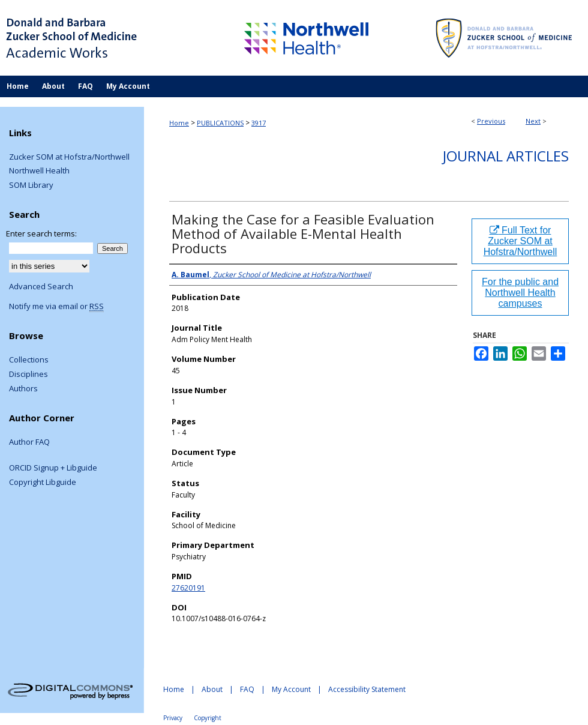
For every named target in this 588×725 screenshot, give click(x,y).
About (212, 689)
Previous (491, 121)
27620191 (188, 588)
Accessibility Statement (367, 689)
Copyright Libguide (43, 483)
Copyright (208, 718)
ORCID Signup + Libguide (53, 468)
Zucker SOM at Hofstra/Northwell (69, 157)
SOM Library (31, 185)
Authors (23, 389)
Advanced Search (41, 286)
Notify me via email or (56, 307)
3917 (259, 123)
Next (533, 121)
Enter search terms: (41, 233)
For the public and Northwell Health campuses (520, 293)
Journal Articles (506, 156)
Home (179, 123)
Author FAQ (29, 442)
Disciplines (28, 375)
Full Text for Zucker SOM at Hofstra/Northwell (520, 241)
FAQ (247, 689)
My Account (291, 689)
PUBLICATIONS (220, 123)
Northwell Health (39, 171)
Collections (29, 360)
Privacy (173, 718)
